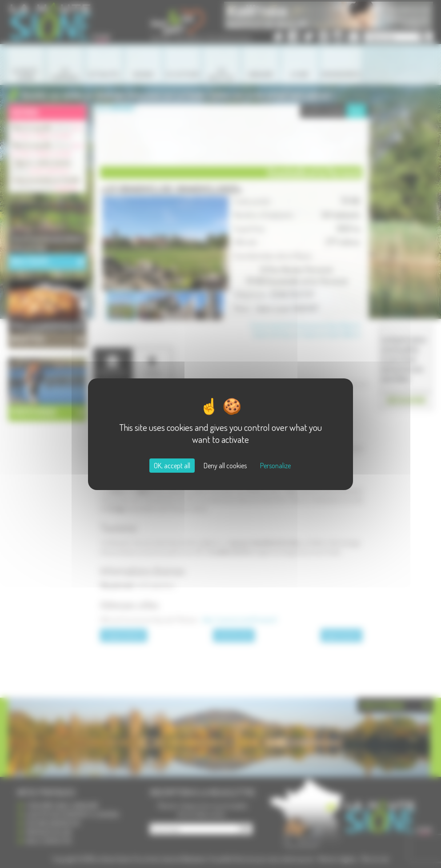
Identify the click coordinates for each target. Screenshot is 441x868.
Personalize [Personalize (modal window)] (275, 466)
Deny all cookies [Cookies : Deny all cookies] (225, 466)
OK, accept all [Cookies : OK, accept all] (172, 466)
